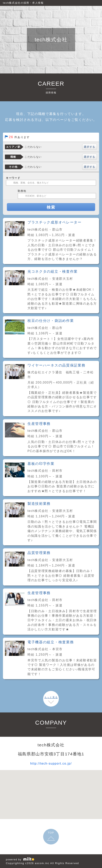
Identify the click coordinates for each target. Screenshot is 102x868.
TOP (51, 833)
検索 (51, 207)
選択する (90, 147)
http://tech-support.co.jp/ (51, 763)
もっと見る (51, 697)
